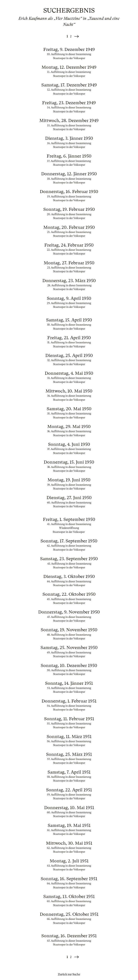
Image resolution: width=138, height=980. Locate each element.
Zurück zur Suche (69, 974)
